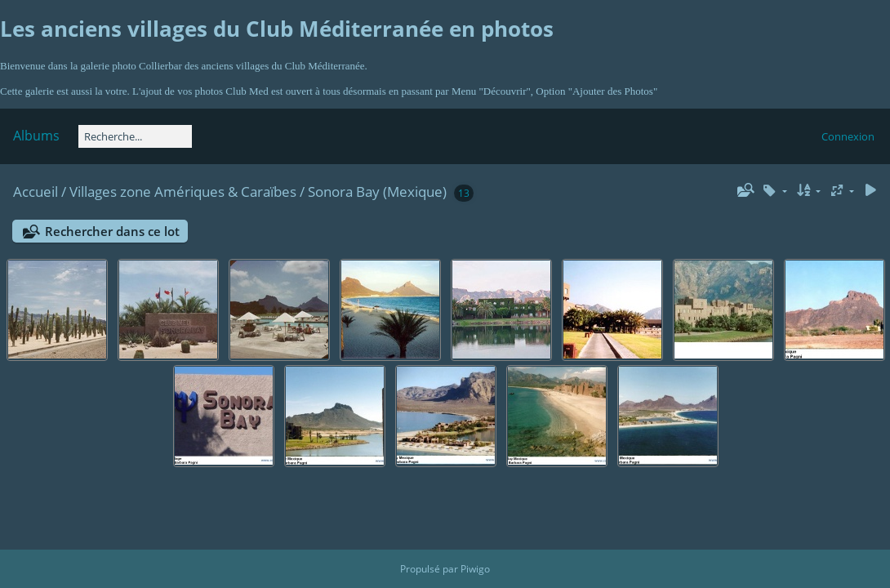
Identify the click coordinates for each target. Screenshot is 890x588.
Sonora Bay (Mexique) (377, 192)
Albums (36, 136)
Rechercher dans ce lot (112, 231)
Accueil (36, 192)
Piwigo (475, 569)
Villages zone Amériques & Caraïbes (183, 192)
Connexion (848, 136)
